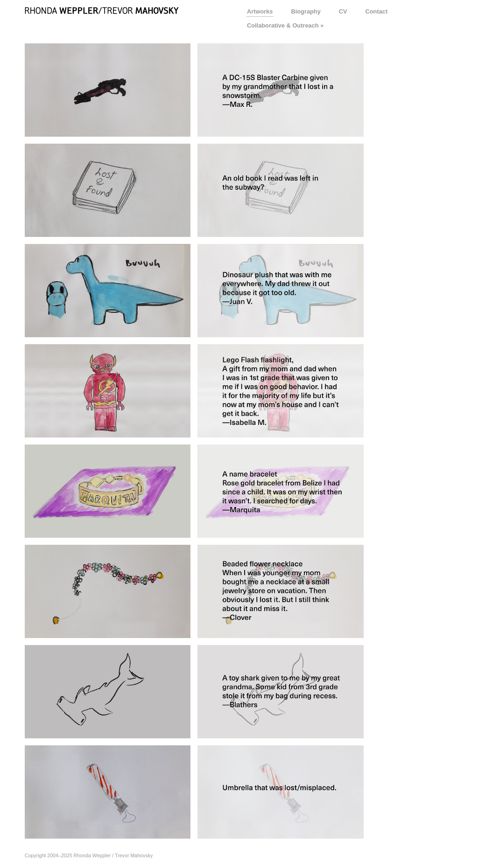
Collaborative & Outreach (283, 25)
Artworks (260, 11)
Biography (306, 11)
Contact (377, 11)
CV (343, 11)
